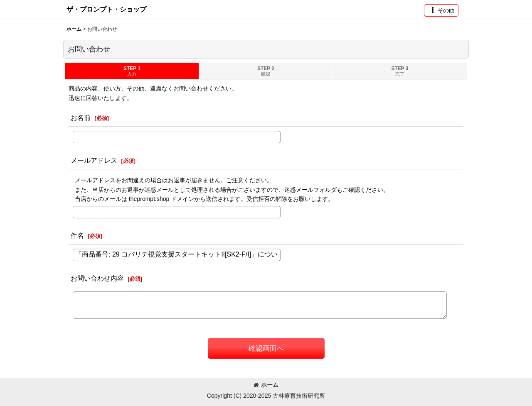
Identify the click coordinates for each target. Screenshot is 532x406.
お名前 (81, 117)
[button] (441, 10)
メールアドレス (94, 160)
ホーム (266, 385)
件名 (77, 235)
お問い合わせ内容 (97, 278)
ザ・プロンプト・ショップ (106, 9)
